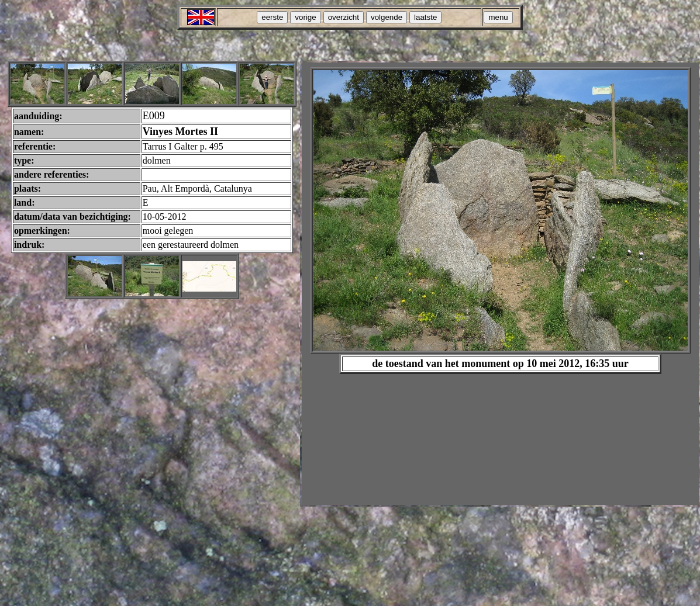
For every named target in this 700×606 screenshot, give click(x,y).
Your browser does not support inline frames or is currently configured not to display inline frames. (500, 284)
